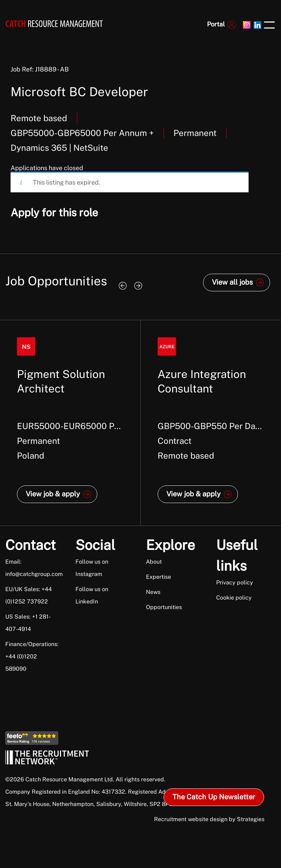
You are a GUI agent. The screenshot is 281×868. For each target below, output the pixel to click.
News (153, 592)
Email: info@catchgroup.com (32, 568)
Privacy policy (235, 582)
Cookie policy (234, 598)
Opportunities (164, 607)
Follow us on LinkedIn (92, 595)
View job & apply (53, 494)
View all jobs (232, 282)
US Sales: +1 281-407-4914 (28, 623)
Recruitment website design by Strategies (209, 819)
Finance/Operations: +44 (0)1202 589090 (32, 656)
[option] (70, 423)
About (154, 562)
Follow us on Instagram (92, 568)
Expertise (158, 577)
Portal (216, 24)
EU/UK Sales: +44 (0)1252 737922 (29, 595)
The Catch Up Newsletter (214, 797)
